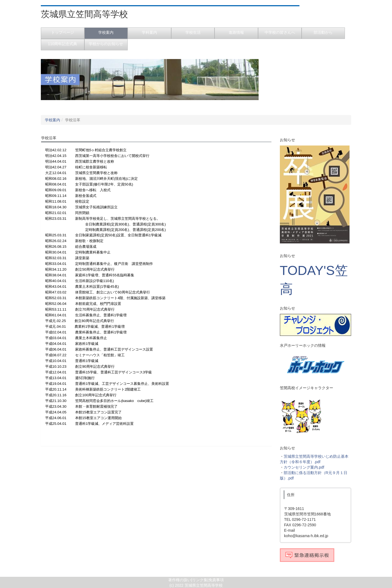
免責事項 (216, 580)
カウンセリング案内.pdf (304, 467)
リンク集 (200, 580)
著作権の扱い (180, 580)
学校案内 (53, 120)
